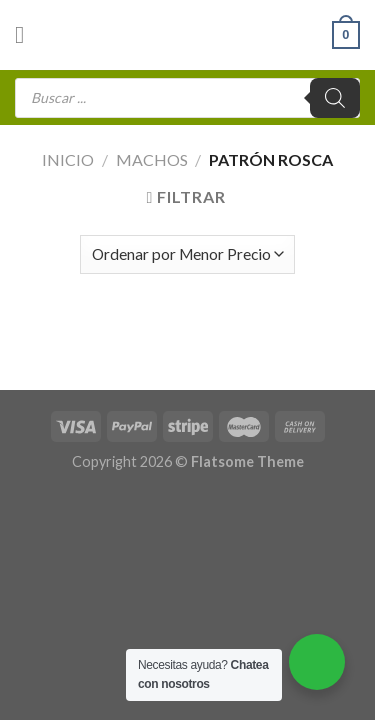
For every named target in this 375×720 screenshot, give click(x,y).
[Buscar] (335, 98)
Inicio (68, 159)
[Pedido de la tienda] (187, 254)
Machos (152, 159)
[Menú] (27, 34)
